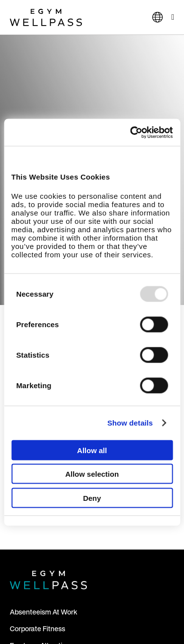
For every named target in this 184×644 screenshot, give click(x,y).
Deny (92, 498)
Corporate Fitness (38, 629)
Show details (130, 423)
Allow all (92, 450)
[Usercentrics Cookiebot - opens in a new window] (131, 132)
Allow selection (92, 474)
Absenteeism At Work (43, 612)
